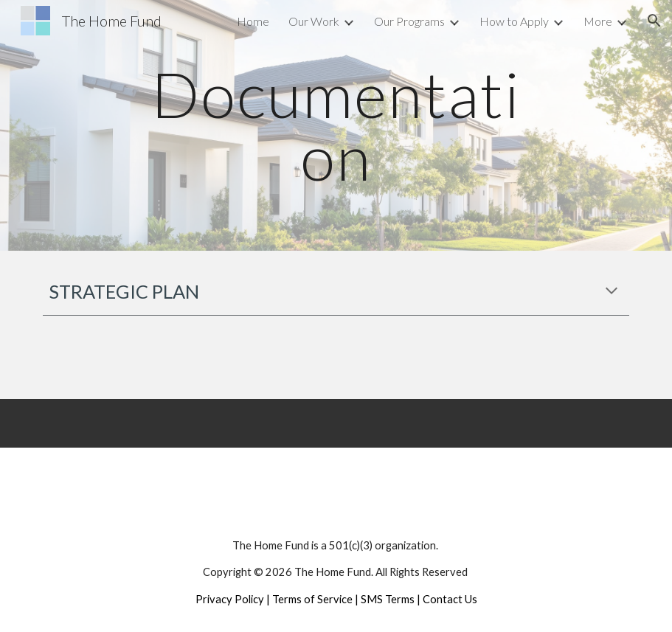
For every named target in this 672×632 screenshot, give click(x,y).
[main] (336, 126)
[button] (654, 21)
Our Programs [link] (409, 21)
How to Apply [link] (514, 21)
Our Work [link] (314, 21)
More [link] (598, 21)
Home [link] (253, 21)
